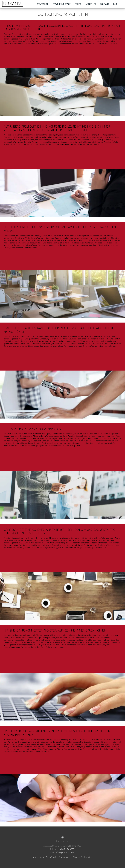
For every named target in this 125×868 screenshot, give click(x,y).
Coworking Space (62, 4)
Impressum (38, 857)
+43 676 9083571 (67, 849)
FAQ (115, 4)
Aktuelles (91, 4)
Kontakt (105, 4)
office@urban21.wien (65, 852)
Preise (78, 4)
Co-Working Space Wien (58, 857)
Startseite (43, 4)
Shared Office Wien (83, 857)
